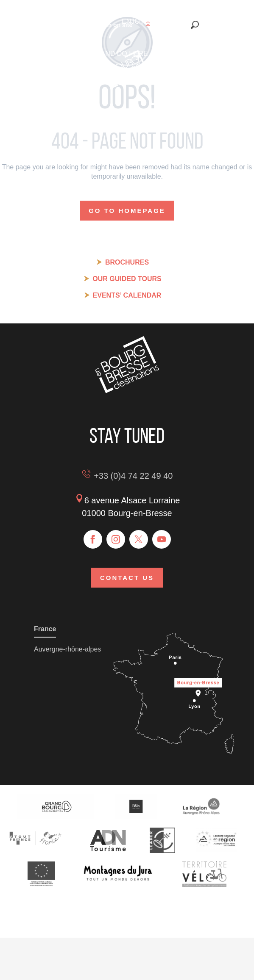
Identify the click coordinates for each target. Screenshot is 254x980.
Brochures (127, 262)
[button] (195, 25)
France (45, 629)
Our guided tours (127, 279)
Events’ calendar (127, 295)
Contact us (127, 578)
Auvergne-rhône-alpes (67, 649)
